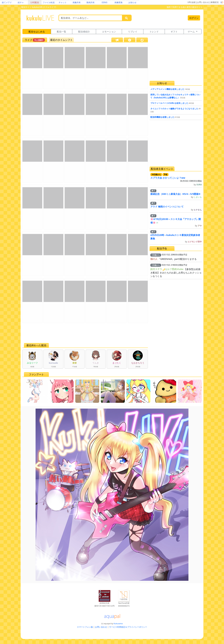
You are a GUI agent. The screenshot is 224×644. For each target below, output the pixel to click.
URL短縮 (191, 2)
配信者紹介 (84, 32)
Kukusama (118, 623)
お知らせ (132, 2)
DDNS (105, 2)
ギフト (174, 32)
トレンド (154, 32)
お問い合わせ (203, 2)
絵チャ (21, 2)
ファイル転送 (49, 2)
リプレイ (133, 32)
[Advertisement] (85, 333)
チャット (63, 2)
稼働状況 (215, 2)
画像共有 (77, 2)
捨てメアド (7, 2)
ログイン (194, 18)
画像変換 (118, 2)
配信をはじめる (37, 32)
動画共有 (91, 2)
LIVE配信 (35, 2)
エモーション (109, 32)
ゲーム (192, 32)
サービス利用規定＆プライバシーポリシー (128, 627)
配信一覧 (61, 32)
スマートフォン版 (85, 627)
